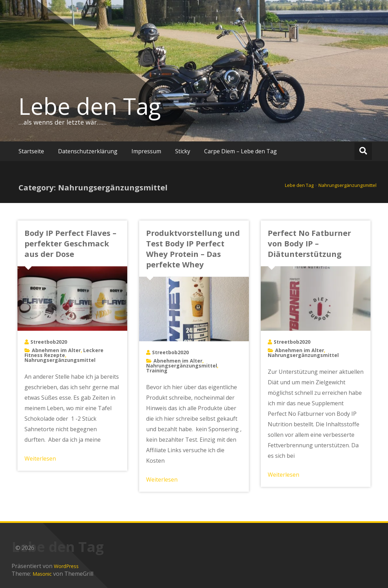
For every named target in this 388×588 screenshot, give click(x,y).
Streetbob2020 (49, 342)
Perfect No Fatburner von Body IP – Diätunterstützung (309, 243)
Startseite (31, 151)
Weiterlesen (40, 458)
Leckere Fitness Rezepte (64, 353)
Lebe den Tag (90, 106)
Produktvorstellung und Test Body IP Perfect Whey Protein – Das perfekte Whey (193, 248)
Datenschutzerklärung (88, 151)
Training (157, 370)
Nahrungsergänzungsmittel (60, 360)
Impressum (146, 151)
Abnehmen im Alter (56, 350)
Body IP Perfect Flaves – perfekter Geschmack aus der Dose (70, 243)
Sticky (183, 151)
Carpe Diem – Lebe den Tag (240, 151)
